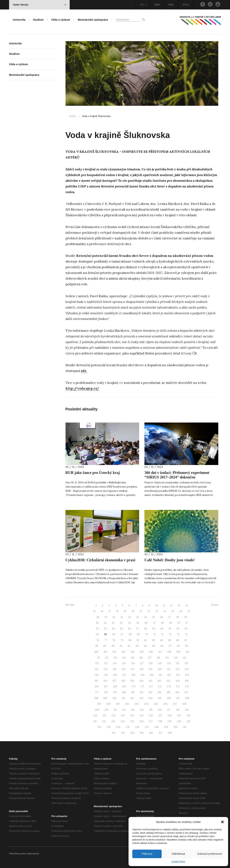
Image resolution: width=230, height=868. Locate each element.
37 (170, 617)
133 (97, 669)
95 (154, 646)
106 (151, 652)
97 (170, 646)
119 (167, 658)
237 (151, 721)
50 (179, 623)
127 (142, 663)
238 (160, 721)
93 (137, 646)
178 (106, 692)
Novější (70, 605)
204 (146, 704)
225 (142, 715)
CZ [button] (143, 5)
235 (132, 721)
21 (141, 611)
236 (141, 721)
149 (142, 675)
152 (169, 675)
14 (187, 606)
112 (107, 658)
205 (156, 704)
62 (178, 629)
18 (117, 611)
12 (172, 606)
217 (169, 710)
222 (113, 715)
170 (133, 686)
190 (114, 698)
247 (147, 727)
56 (130, 629)
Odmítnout (178, 854)
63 (186, 629)
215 (151, 710)
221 (104, 715)
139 (150, 669)
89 (105, 646)
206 (165, 704)
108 (169, 652)
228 (170, 715)
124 (115, 663)
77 (106, 640)
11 (164, 606)
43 (121, 623)
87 (186, 640)
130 (169, 663)
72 (162, 634)
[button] (222, 822)
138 (142, 669)
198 (187, 698)
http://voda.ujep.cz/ (82, 388)
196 (169, 698)
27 (189, 611)
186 (177, 692)
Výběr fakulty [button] (39, 5)
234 (123, 721)
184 (159, 692)
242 (99, 727)
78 (114, 640)
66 (114, 634)
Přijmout (147, 854)
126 (133, 663)
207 (175, 704)
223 (123, 715)
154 (187, 675)
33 (137, 617)
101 (105, 652)
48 (162, 623)
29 (106, 617)
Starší (215, 605)
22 (149, 611)
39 (186, 617)
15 (94, 611)
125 (124, 663)
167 (106, 686)
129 (160, 663)
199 (99, 704)
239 (169, 721)
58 (146, 629)
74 (178, 634)
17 (110, 611)
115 (133, 658)
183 (150, 692)
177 (97, 692)
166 (97, 686)
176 (187, 686)
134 (106, 669)
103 (123, 652)
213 (133, 710)
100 (96, 652)
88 (97, 646)
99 (186, 646)
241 (188, 721)
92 (129, 646)
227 (160, 715)
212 (124, 710)
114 (124, 658)
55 (122, 629)
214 (142, 710)
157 (114, 681)
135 (115, 669)
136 (124, 669)
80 (130, 640)
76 (98, 640)
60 (162, 629)
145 (106, 675)
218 (178, 710)
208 (184, 704)
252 (114, 733)
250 (175, 727)
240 (179, 721)
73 (170, 634)
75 (186, 634)
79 (122, 640)
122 (97, 663)
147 (124, 675)
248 (156, 727)
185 (168, 692)
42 (113, 623)
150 (152, 675)
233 (113, 721)
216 (160, 710)
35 (154, 617)
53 (105, 629)
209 (97, 710)
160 (142, 681)
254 (132, 733)
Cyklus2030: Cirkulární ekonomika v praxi (100, 560)
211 (115, 710)
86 (178, 640)
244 (118, 727)
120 (176, 658)
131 (178, 663)
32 (129, 617)
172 (151, 686)
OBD (157, 5)
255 (142, 733)
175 (178, 686)
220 (95, 715)
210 (106, 710)
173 (160, 686)
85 (170, 640)
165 (187, 681)
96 (162, 646)
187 (186, 692)
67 (122, 634)
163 (168, 681)
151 (160, 675)
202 (127, 704)
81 (138, 640)
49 (171, 623)
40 (97, 623)
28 (98, 617)
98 (178, 646)
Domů (73, 116)
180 (124, 692)
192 (132, 698)
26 (181, 611)
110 (187, 652)
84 (162, 640)
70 (147, 634)
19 (125, 611)
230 (188, 715)
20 (133, 611)
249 (166, 727)
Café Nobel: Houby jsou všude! (170, 560)
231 (95, 721)
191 (123, 698)
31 (122, 617)
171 (142, 686)
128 (151, 663)
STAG (186, 5)
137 (133, 669)
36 (162, 617)
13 (179, 606)
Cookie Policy (178, 862)
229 (179, 715)
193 (141, 698)
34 (145, 617)
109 (178, 652)
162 (159, 681)
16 (102, 611)
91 (121, 646)
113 (115, 658)
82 (146, 640)
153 (178, 675)
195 (160, 698)
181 (133, 692)
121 (185, 658)
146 (115, 675)
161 (150, 681)
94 (145, 646)
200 (109, 704)
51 (187, 623)
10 (157, 606)
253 (123, 733)
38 (178, 617)
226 (151, 715)
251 (185, 727)
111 (99, 658)
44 (129, 623)
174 (169, 686)
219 (187, 710)
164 (178, 681)
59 (154, 629)
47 (154, 623)
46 (146, 623)
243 (109, 727)
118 (158, 658)
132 (186, 663)
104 (133, 652)
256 (151, 733)
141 (169, 669)
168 (115, 686)
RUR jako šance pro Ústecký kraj (93, 473)
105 (142, 652)
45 (138, 623)
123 (106, 663)
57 (138, 629)
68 (130, 634)
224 (132, 715)
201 (118, 704)
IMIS (171, 5)
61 (170, 629)
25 (173, 611)
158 (123, 681)
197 (178, 698)
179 (115, 692)
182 (142, 692)
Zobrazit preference (210, 854)
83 (154, 640)
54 (113, 629)
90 (113, 646)
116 (141, 658)
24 (165, 611)
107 (160, 652)
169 (124, 686)
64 (97, 634)
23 (157, 611)
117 (150, 658)
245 (128, 727)
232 (104, 721)
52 (97, 629)
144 (97, 675)
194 (151, 698)
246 (137, 727)
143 (187, 669)
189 (105, 698)
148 (133, 675)
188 (96, 698)
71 (154, 634)
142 (178, 669)
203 (137, 704)
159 (132, 681)
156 (105, 681)
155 (96, 681)
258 (170, 733)
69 (138, 634)
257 (160, 733)
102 (114, 652)
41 (105, 623)
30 (114, 617)
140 (160, 669)
